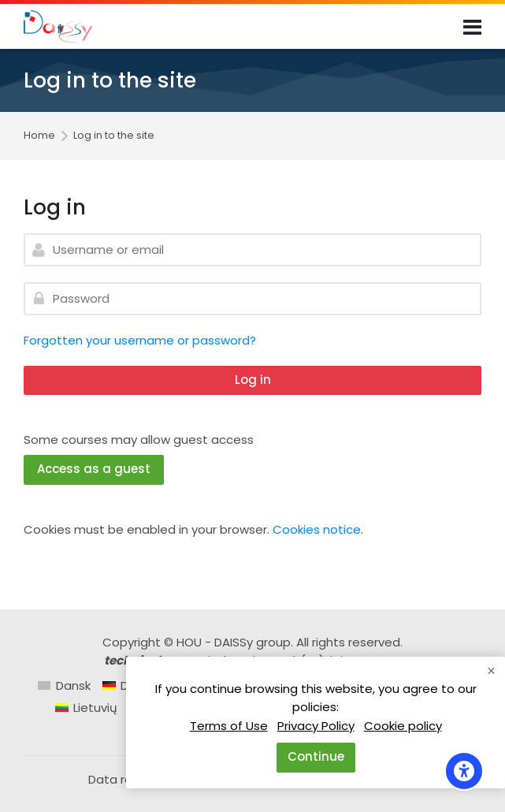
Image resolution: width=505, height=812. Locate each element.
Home (39, 136)
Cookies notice (317, 529)
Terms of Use (229, 726)
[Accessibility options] (464, 771)
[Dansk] (64, 685)
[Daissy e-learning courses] (58, 27)
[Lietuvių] (86, 708)
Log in (253, 380)
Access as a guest (94, 469)
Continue (316, 756)
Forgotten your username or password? (140, 340)
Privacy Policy (316, 726)
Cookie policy (403, 726)
